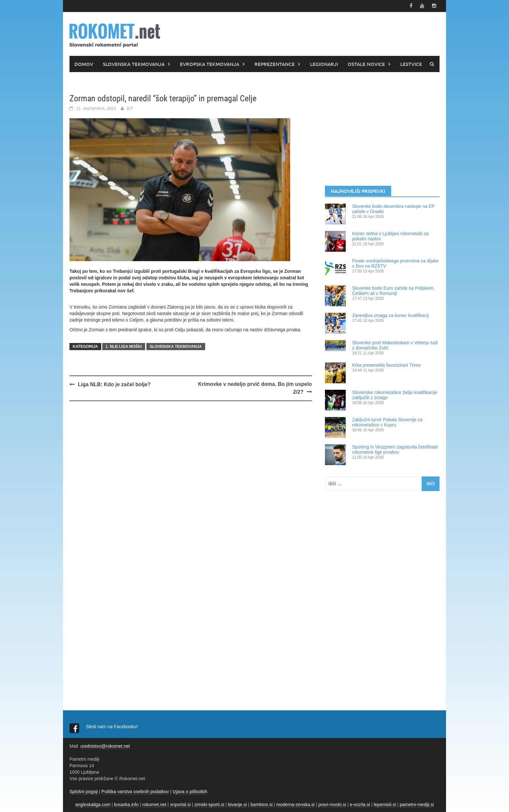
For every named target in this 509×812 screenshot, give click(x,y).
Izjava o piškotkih (190, 791)
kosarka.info (126, 804)
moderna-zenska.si (295, 804)
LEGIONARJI (324, 63)
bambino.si (262, 804)
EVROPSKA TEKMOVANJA (210, 63)
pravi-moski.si (332, 804)
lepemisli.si (385, 804)
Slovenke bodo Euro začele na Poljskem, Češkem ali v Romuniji (393, 290)
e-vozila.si (360, 804)
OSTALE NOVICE (366, 63)
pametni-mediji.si (417, 804)
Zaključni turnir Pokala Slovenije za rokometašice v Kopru (387, 422)
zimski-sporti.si (209, 804)
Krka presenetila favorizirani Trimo (387, 364)
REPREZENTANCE (275, 63)
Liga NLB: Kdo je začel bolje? (114, 384)
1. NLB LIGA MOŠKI (124, 346)
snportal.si (180, 804)
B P (130, 108)
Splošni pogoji (84, 791)
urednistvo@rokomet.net (105, 745)
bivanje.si (237, 804)
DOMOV (84, 63)
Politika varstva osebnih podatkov (135, 791)
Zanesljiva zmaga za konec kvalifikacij (391, 315)
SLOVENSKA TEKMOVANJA (134, 63)
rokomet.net (154, 804)
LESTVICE (411, 63)
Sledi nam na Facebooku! (112, 726)
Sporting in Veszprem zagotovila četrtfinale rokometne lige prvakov (395, 449)
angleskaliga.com (93, 804)
